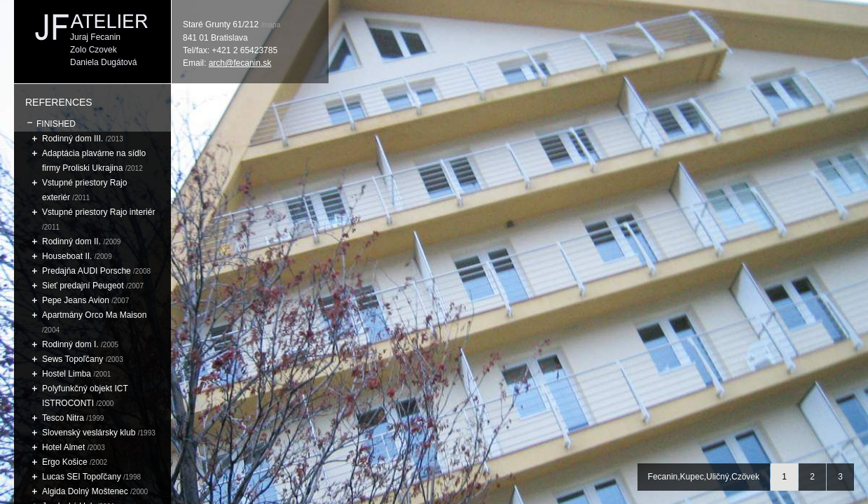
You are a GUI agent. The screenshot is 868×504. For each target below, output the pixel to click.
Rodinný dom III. (73, 139)
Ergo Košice (66, 462)
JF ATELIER (92, 21)
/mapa (270, 25)
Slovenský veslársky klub (89, 433)
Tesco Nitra (64, 418)
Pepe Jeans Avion (76, 300)
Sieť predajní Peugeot (84, 286)
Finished (56, 124)
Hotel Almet (65, 447)
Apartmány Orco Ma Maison (94, 315)
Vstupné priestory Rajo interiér (98, 212)
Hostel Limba (68, 374)
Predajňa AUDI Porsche (87, 271)
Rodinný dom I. (71, 344)
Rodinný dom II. (71, 241)
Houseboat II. (68, 256)
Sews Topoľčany (74, 359)
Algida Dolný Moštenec (86, 491)
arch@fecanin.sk (240, 63)
